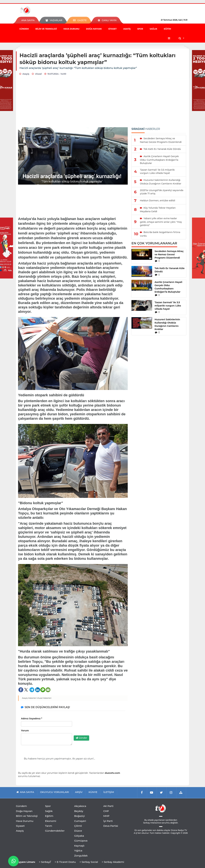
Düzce (78, 831)
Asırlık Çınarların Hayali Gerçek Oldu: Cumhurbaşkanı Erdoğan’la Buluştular (168, 287)
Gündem (24, 29)
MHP (106, 816)
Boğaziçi (79, 816)
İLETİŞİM (109, 792)
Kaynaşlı (79, 846)
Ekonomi (51, 821)
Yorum (25, 731)
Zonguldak (81, 856)
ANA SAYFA (28, 20)
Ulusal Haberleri (44, 698)
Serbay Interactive (152, 823)
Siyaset (112, 29)
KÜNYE (93, 792)
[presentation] (98, 727)
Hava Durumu (71, 29)
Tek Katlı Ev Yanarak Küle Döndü (170, 270)
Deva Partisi (111, 826)
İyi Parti (108, 821)
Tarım (49, 826)
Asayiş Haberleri (29, 698)
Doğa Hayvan (94, 29)
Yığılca (78, 851)
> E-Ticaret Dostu (65, 862)
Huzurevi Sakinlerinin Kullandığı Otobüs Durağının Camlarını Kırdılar (167, 324)
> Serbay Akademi (113, 862)
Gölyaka (79, 836)
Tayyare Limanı (26, 862)
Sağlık (153, 29)
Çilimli (78, 826)
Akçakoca (80, 806)
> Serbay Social (89, 862)
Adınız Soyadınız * (32, 719)
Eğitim (167, 29)
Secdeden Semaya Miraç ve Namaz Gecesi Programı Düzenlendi (169, 254)
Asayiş (127, 29)
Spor (140, 29)
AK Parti (108, 806)
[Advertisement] (102, 103)
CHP (106, 811)
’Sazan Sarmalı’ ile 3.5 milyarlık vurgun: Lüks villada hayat (168, 306)
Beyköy (79, 811)
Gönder (81, 738)
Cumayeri (80, 821)
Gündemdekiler (55, 831)
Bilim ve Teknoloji (46, 29)
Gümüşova (81, 841)
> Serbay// (45, 862)
